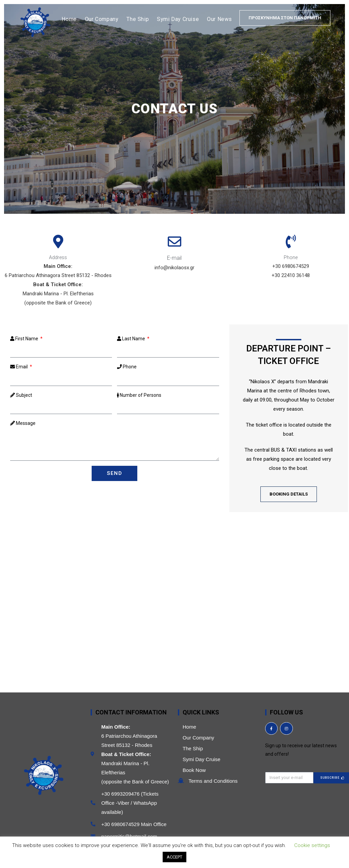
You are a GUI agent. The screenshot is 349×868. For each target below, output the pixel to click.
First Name (25, 339)
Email (19, 367)
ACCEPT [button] (174, 857)
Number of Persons (139, 395)
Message (23, 423)
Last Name (132, 339)
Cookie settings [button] (312, 845)
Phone (127, 367)
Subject (21, 395)
